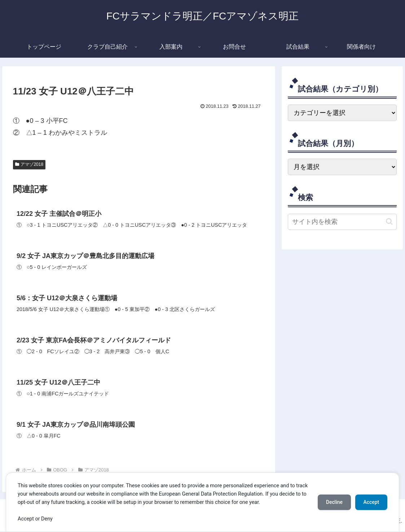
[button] (389, 221)
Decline (333, 502)
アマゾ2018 (29, 164)
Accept (371, 502)
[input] (342, 222)
